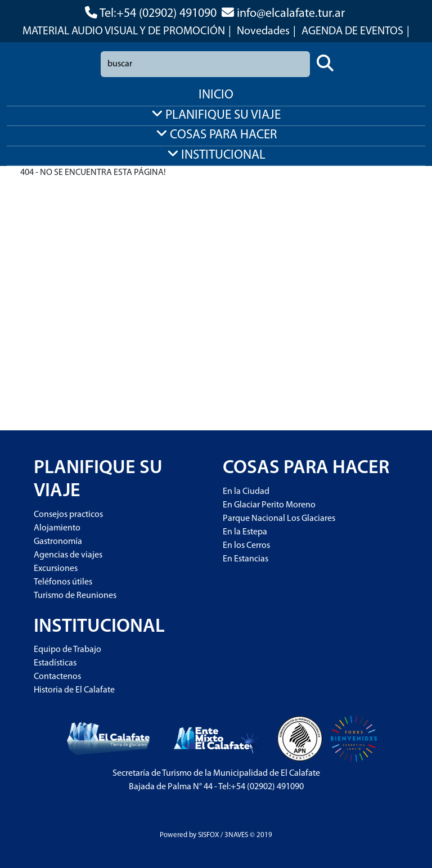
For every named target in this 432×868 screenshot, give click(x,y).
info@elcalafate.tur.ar (291, 14)
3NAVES (236, 835)
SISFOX (208, 835)
